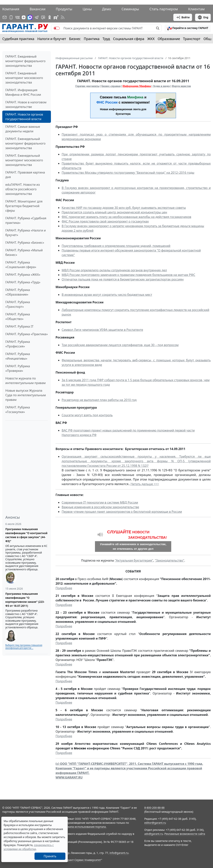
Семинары (130, 9)
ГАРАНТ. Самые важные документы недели (23, 129)
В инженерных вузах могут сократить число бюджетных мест (107, 295)
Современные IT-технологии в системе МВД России (100, 502)
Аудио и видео (161, 86)
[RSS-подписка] (63, 17)
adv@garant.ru (154, 834)
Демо (107, 9)
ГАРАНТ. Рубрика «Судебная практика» (26, 220)
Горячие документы (87, 86)
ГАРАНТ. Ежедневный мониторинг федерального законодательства (25, 61)
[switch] (57, 28)
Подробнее (64, 588)
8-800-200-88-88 (154, 808)
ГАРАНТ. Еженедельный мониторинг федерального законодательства (25, 143)
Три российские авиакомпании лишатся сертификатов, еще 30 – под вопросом (120, 345)
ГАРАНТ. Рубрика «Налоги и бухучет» (26, 233)
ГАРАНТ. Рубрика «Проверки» (18, 368)
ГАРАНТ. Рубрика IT (19, 326)
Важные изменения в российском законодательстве (100, 507)
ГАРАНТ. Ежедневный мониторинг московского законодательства (24, 78)
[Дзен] (24, 17)
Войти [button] (183, 17)
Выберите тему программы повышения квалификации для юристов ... (24, 647)
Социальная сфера (129, 39)
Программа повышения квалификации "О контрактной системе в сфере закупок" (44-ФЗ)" (26, 535)
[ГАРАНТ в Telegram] (37, 17)
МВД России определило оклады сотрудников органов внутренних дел (114, 270)
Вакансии (37, 9)
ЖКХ (151, 39)
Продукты (64, 9)
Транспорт (192, 39)
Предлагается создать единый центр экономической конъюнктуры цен (114, 212)
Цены (87, 9)
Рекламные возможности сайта (185, 834)
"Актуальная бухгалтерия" (134, 560)
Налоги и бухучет (52, 39)
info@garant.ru (119, 853)
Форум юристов (181, 86)
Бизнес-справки (111, 86)
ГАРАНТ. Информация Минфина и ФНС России (23, 92)
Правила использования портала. (84, 827)
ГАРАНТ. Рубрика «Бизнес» (25, 243)
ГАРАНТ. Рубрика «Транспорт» (18, 304)
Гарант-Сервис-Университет (83, 860)
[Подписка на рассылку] (5, 17)
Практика (92, 39)
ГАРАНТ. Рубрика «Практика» (27, 334)
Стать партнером (164, 9)
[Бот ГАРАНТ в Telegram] (43, 17)
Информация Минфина (137, 86)
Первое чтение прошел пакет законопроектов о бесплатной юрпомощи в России (122, 512)
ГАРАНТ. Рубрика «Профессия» (18, 344)
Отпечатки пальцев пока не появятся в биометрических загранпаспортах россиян (123, 279)
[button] (188, 28)
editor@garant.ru (155, 823)
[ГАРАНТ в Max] (30, 17)
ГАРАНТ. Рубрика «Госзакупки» (18, 410)
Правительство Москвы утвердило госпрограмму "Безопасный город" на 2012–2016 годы (128, 173)
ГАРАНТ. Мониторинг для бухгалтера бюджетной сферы (24, 206)
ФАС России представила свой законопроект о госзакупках (105, 221)
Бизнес (75, 39)
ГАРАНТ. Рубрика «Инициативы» (18, 356)
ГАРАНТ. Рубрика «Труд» (23, 282)
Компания (11, 9)
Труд (106, 39)
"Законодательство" (170, 560)
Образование (169, 39)
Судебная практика (18, 39)
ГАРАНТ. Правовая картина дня (25, 175)
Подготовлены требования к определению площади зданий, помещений (116, 246)
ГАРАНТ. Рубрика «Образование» (18, 292)
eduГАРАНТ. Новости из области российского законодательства (23, 189)
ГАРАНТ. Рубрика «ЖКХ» (23, 275)
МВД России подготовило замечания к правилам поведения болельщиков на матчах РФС (128, 275)
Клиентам (196, 9)
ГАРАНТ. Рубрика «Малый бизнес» (24, 252)
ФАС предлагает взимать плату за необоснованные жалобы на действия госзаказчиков (126, 217)
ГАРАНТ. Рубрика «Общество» (18, 317)
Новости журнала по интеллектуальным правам (25, 381)
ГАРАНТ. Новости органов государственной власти (24, 117)
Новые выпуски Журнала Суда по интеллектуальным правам (26, 395)
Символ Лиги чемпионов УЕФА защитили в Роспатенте (102, 330)
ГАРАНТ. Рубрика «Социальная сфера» (21, 265)
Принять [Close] (50, 856)
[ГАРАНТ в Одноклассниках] (50, 17)
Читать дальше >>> (145, 484)
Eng (203, 17)
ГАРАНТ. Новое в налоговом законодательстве (26, 104)
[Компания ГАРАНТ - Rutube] (56, 17)
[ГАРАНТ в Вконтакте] (18, 17)
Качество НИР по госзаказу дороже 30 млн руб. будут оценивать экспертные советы (124, 208)
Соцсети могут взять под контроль (87, 415)
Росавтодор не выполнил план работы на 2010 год (99, 400)
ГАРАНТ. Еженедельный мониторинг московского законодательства (24, 160)
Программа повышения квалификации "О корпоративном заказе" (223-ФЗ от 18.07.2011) (25, 600)
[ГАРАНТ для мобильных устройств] (11, 17)
